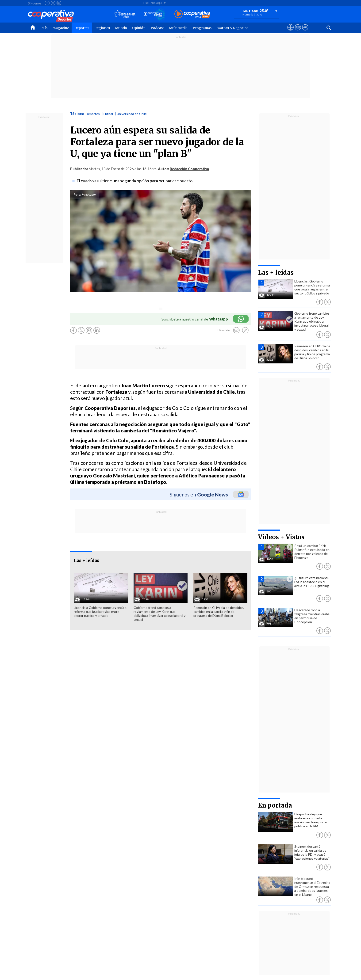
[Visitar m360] (298, 32)
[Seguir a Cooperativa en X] (53, 3)
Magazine (61, 28)
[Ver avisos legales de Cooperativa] (290, 32)
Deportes (82, 28)
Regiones (102, 28)
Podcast (157, 28)
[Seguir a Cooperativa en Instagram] (59, 3)
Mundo (121, 28)
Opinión (139, 28)
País (44, 28)
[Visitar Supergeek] (305, 32)
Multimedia (178, 28)
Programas (202, 28)
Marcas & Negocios (232, 28)
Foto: (77, 194)
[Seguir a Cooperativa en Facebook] (47, 3)
